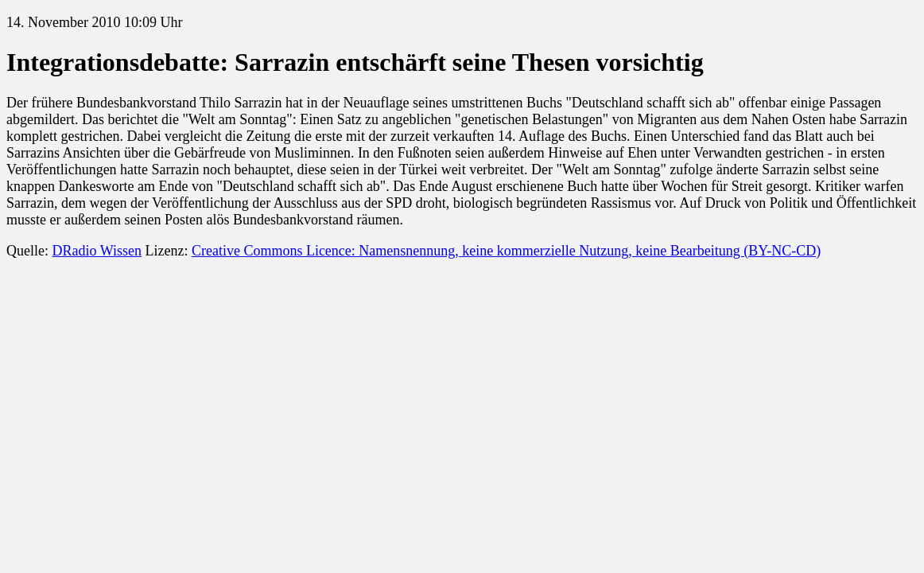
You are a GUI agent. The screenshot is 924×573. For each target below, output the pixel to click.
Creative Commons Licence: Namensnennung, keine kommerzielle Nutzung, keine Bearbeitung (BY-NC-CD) (506, 251)
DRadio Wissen (96, 251)
